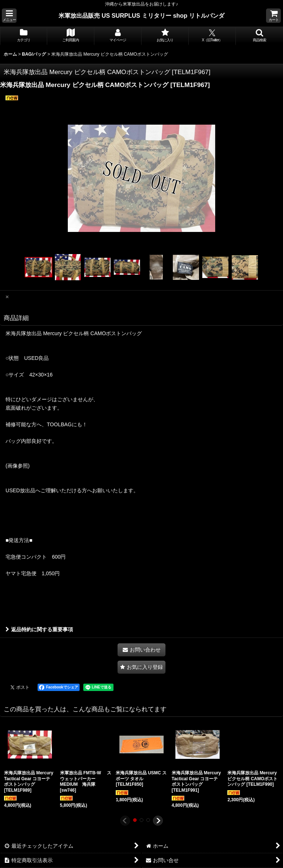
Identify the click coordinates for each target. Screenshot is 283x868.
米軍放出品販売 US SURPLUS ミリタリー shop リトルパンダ (141, 15)
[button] (9, 16)
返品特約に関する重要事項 (39, 629)
